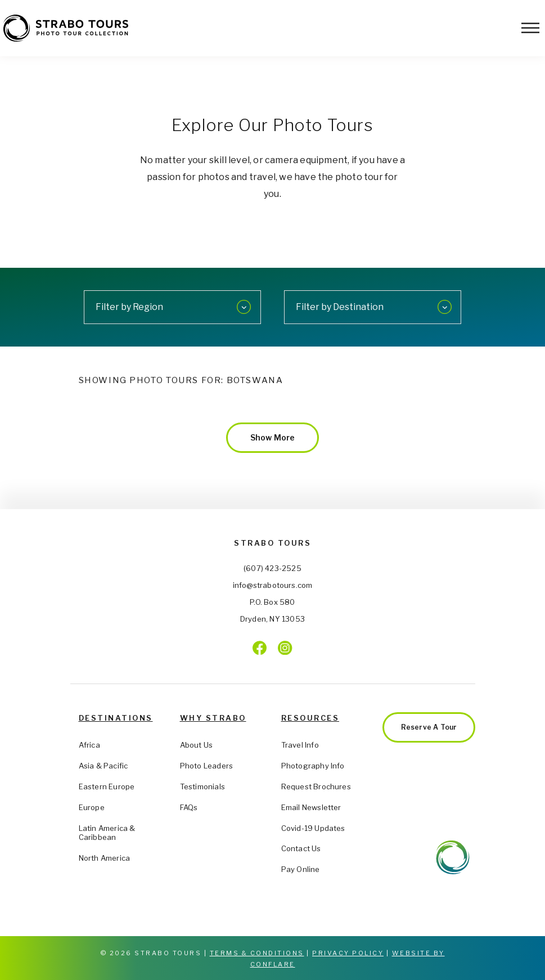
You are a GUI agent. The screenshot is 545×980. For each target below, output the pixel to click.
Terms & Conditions (257, 953)
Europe (92, 807)
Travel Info (300, 745)
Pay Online (301, 869)
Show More (273, 437)
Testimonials (202, 786)
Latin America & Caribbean (107, 833)
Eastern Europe (107, 786)
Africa (89, 745)
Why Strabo (213, 718)
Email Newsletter (311, 807)
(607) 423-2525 (272, 568)
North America (105, 858)
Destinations (116, 718)
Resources (310, 718)
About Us (197, 745)
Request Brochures (316, 786)
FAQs (189, 807)
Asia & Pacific (103, 766)
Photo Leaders (207, 766)
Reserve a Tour (429, 727)
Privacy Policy (348, 953)
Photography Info (313, 766)
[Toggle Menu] (530, 28)
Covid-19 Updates (313, 828)
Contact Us (301, 848)
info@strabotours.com (273, 585)
